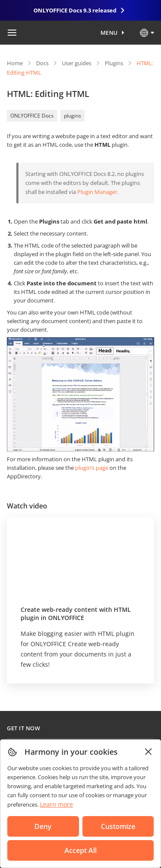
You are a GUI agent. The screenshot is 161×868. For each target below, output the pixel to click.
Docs (42, 63)
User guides (77, 63)
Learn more (56, 804)
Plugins (114, 63)
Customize (118, 826)
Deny (43, 826)
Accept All (80, 850)
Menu (109, 33)
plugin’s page (92, 468)
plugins (73, 116)
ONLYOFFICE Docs (32, 116)
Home (15, 63)
